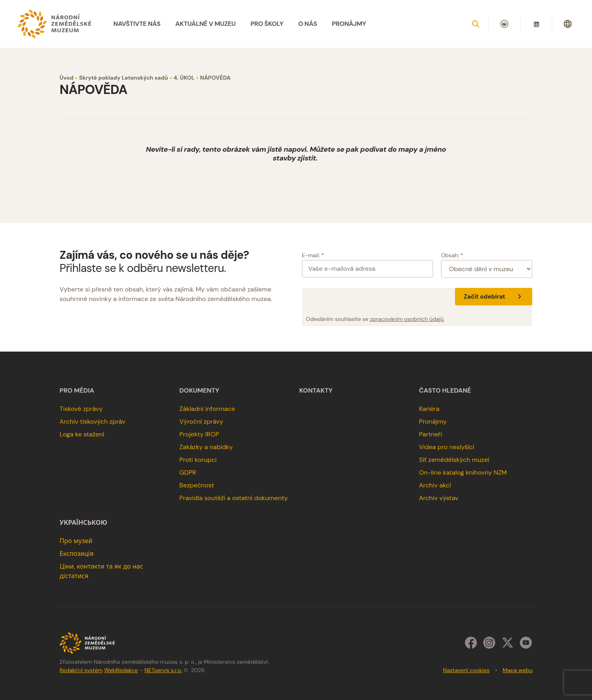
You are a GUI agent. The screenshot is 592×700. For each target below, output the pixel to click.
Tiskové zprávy (81, 409)
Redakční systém (81, 670)
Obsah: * (452, 255)
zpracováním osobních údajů (407, 319)
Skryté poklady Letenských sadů (123, 78)
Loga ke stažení (82, 434)
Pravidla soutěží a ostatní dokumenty (233, 498)
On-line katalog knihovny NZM (463, 472)
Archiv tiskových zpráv (93, 421)
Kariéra (429, 409)
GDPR (188, 472)
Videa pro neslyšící (447, 447)
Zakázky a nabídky (206, 447)
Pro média (77, 391)
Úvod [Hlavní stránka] (67, 78)
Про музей (76, 541)
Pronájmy (433, 421)
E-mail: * (313, 255)
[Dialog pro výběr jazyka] (568, 24)
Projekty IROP (199, 434)
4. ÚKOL (184, 78)
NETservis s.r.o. (163, 670)
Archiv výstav (439, 498)
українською (83, 523)
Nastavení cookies (466, 670)
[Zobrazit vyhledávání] (476, 24)
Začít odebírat (494, 297)
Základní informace (207, 409)
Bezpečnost (197, 485)
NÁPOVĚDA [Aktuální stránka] (215, 78)
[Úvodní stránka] (55, 24)
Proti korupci (198, 460)
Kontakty (316, 391)
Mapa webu (518, 670)
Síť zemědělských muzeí (454, 460)
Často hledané (445, 391)
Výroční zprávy (201, 421)
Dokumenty (199, 391)
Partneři (431, 434)
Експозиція (77, 554)
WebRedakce (121, 670)
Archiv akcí (435, 485)
